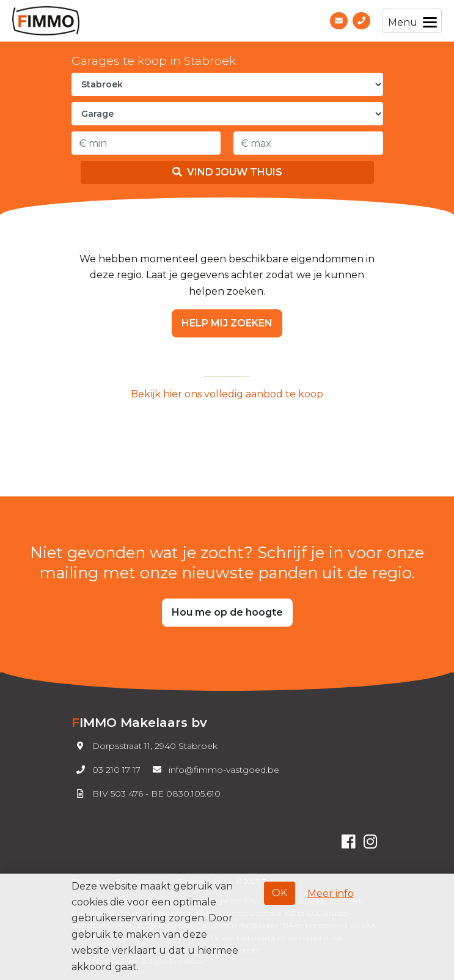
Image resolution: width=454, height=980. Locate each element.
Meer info (331, 893)
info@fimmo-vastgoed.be (214, 770)
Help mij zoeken (227, 323)
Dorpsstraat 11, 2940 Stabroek (145, 746)
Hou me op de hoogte (227, 612)
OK (280, 893)
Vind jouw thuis (227, 172)
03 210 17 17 (106, 770)
